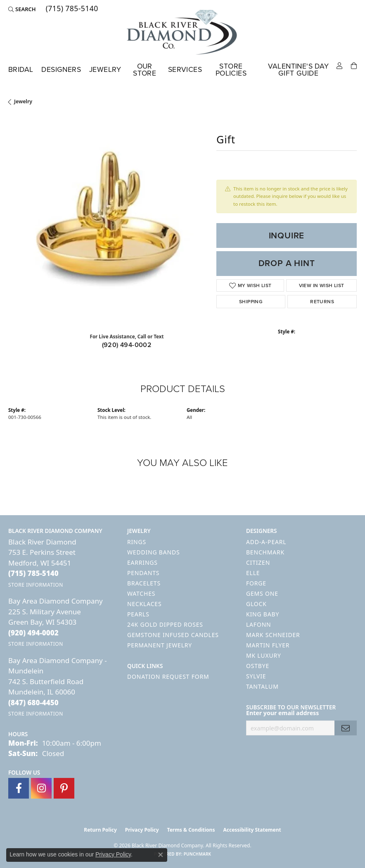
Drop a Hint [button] (287, 263)
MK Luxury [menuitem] (264, 655)
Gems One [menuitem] (262, 593)
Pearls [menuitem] (138, 614)
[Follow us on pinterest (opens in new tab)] (64, 788)
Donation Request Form (168, 677)
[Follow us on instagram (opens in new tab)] (41, 788)
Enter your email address (282, 713)
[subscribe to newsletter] (346, 728)
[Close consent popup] (161, 855)
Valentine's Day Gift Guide (299, 70)
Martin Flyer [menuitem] (268, 645)
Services (185, 69)
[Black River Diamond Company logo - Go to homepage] (182, 32)
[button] (22, 9)
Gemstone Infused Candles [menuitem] (173, 635)
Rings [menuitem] (137, 542)
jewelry (23, 101)
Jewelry (105, 69)
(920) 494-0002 (127, 345)
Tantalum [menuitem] (262, 686)
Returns (322, 302)
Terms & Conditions (191, 830)
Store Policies (231, 70)
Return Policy (100, 830)
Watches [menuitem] (141, 593)
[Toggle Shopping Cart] (354, 65)
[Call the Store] (33, 573)
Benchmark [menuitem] (265, 552)
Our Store (145, 70)
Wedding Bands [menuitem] (153, 552)
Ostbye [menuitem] (258, 666)
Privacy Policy (142, 830)
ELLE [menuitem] (253, 573)
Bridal (21, 69)
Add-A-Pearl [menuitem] (266, 542)
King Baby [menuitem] (263, 614)
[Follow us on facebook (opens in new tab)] (19, 788)
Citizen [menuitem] (258, 562)
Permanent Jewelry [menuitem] (160, 645)
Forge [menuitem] (256, 583)
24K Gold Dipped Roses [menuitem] (165, 624)
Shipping (251, 302)
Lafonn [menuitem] (259, 624)
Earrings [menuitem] (142, 562)
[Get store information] (36, 585)
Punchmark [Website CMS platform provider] (198, 854)
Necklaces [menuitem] (144, 604)
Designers (61, 69)
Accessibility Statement (252, 830)
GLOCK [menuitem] (256, 604)
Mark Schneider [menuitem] (273, 635)
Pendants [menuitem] (143, 573)
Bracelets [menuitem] (144, 583)
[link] (71, 9)
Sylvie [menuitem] (256, 676)
